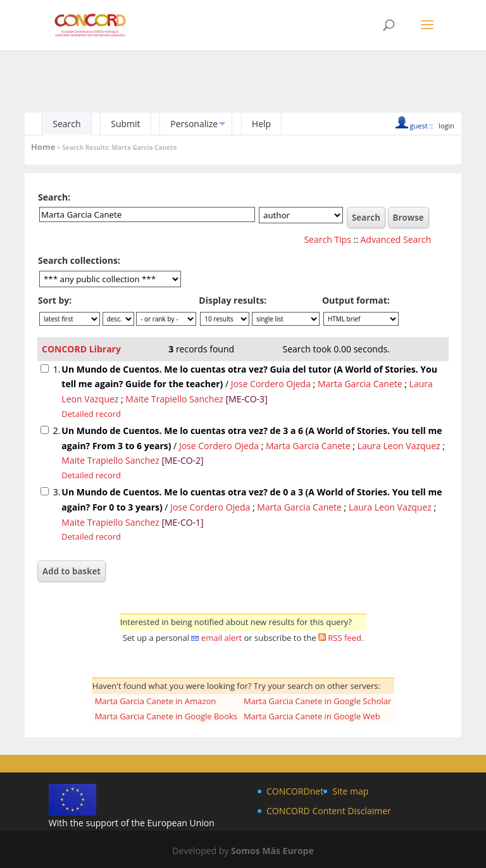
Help (261, 124)
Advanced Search (396, 239)
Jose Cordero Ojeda (271, 384)
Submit (125, 124)
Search (66, 124)
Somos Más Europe (272, 851)
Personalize (194, 124)
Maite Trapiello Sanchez (174, 399)
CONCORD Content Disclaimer (329, 811)
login (446, 126)
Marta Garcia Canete (360, 384)
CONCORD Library (81, 349)
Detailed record (91, 414)
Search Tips (327, 239)
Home (43, 147)
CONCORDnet (295, 791)
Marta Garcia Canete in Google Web (312, 716)
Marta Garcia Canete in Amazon (156, 701)
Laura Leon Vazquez (399, 446)
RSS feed (345, 638)
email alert (221, 638)
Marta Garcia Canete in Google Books (166, 716)
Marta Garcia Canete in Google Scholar (317, 701)
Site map (350, 791)
